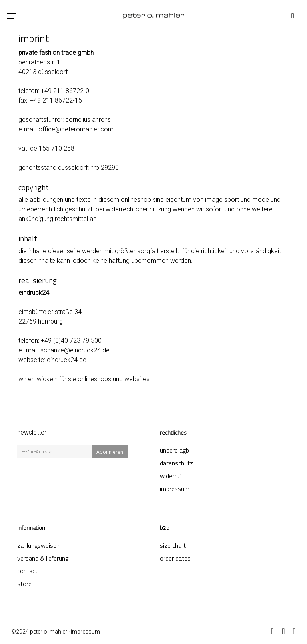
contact (27, 571)
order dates (175, 558)
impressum (85, 632)
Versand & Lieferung (43, 558)
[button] (12, 16)
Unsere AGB (174, 450)
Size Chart (173, 545)
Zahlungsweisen (38, 545)
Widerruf (171, 476)
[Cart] (291, 16)
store (24, 584)
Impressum (175, 489)
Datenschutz (176, 463)
